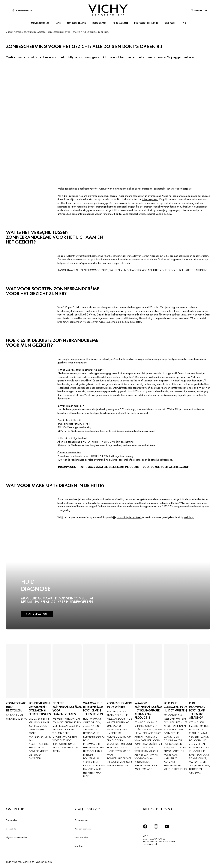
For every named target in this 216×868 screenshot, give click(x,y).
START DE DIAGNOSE (36, 614)
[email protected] (150, 844)
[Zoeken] (185, 23)
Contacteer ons (81, 820)
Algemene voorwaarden (16, 837)
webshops (189, 517)
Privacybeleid (12, 820)
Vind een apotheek (83, 829)
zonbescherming (137, 214)
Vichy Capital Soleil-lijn (102, 314)
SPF (113, 214)
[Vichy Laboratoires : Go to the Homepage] (108, 10)
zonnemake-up (161, 189)
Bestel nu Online (81, 837)
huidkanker (185, 207)
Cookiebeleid (12, 829)
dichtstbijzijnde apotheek (129, 517)
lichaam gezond (150, 199)
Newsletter (79, 846)
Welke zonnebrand (67, 189)
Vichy (153, 210)
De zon (113, 203)
